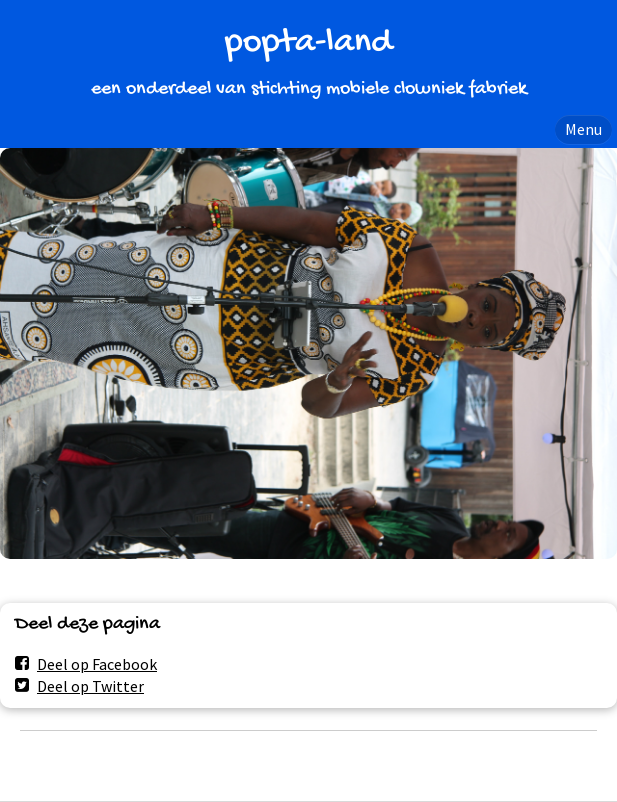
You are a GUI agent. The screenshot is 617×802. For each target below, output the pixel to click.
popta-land (308, 43)
